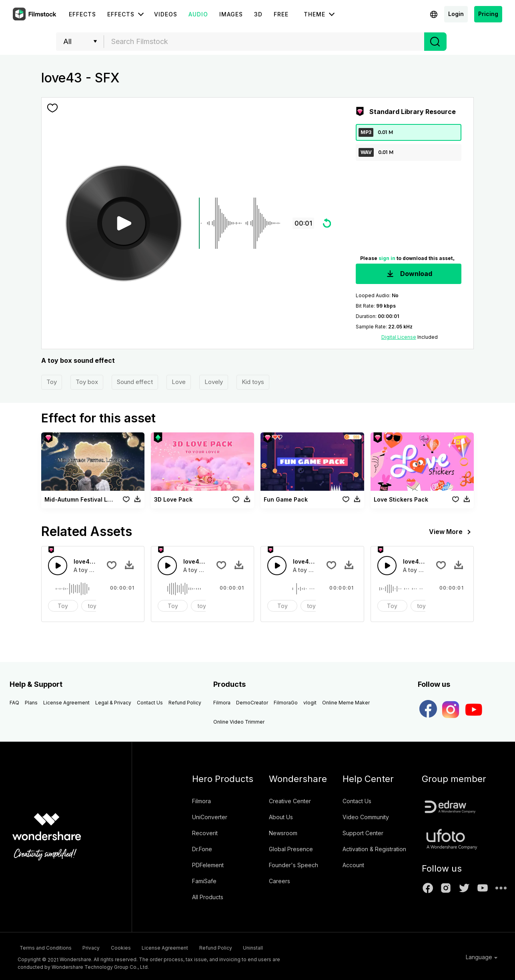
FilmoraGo (286, 703)
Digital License (399, 337)
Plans (31, 703)
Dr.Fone (202, 849)
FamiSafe (204, 881)
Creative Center (290, 801)
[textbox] (264, 42)
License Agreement (66, 703)
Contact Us (150, 703)
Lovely (214, 382)
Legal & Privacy (113, 703)
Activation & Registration (374, 849)
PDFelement (208, 865)
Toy (52, 382)
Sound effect (135, 382)
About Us (281, 817)
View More (451, 532)
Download (409, 274)
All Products (208, 897)
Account (353, 865)
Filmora (222, 703)
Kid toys (253, 382)
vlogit (310, 703)
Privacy (99, 947)
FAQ (14, 703)
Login (456, 14)
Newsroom (283, 833)
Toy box (87, 382)
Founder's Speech (294, 865)
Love (179, 382)
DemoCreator (252, 703)
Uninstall (300, 947)
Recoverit (205, 833)
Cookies (138, 947)
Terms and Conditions (44, 947)
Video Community (366, 817)
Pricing (488, 14)
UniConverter (210, 817)
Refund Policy (185, 703)
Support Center (363, 833)
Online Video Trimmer (239, 722)
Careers (280, 881)
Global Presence (291, 849)
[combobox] (264, 42)
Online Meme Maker (346, 703)
